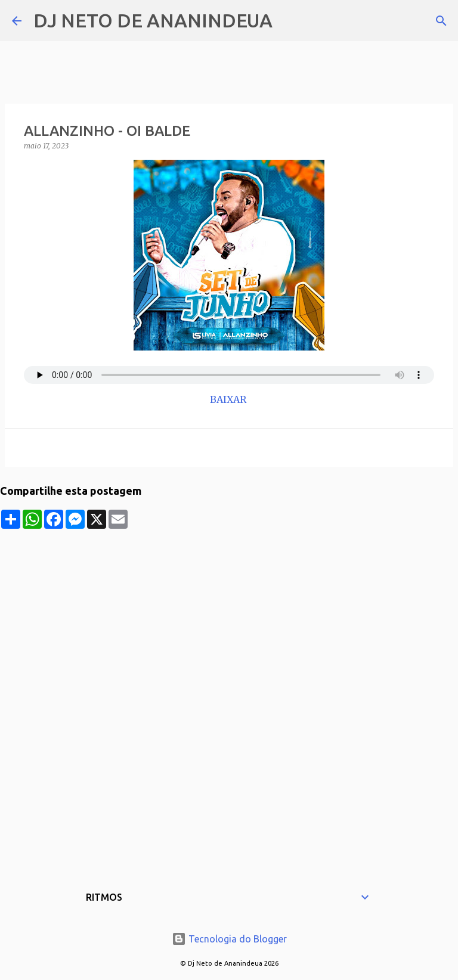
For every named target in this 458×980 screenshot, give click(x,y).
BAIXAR (229, 399)
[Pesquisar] (289, 21)
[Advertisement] (229, 612)
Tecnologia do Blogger (229, 939)
